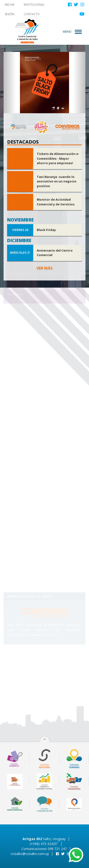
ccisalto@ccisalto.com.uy (30, 854)
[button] (10, 83)
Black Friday (46, 230)
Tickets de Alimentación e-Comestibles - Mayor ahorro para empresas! (58, 158)
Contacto (32, 14)
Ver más (44, 268)
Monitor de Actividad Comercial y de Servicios (56, 202)
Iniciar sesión (10, 9)
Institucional (34, 5)
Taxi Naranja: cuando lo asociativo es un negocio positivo (57, 181)
